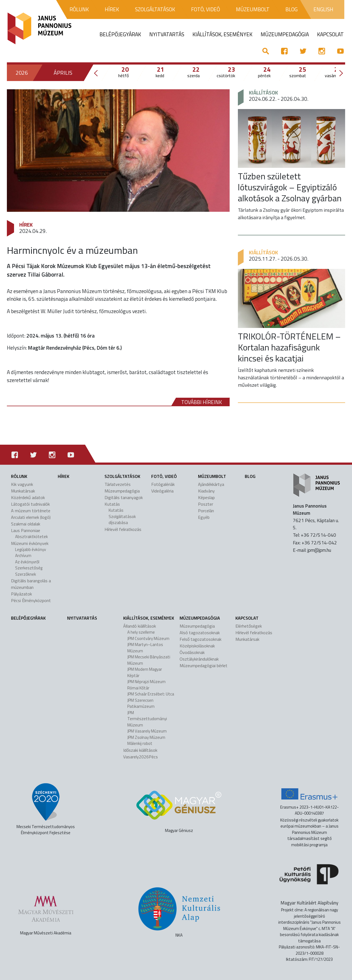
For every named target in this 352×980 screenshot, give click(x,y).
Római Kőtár (138, 688)
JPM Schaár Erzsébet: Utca (151, 694)
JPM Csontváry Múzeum (148, 638)
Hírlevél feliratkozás (123, 529)
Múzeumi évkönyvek (30, 543)
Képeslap (206, 497)
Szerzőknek (26, 574)
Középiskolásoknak (197, 646)
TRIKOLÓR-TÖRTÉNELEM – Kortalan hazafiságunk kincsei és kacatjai (289, 347)
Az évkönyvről (27, 562)
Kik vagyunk (22, 484)
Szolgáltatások (122, 476)
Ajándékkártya (211, 484)
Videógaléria (162, 491)
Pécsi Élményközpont (31, 600)
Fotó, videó (164, 476)
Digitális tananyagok (124, 497)
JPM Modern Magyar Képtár (145, 672)
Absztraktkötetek (31, 537)
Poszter (206, 504)
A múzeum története (31, 511)
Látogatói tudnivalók (30, 504)
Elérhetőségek (249, 626)
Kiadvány (206, 491)
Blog (250, 476)
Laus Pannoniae (26, 530)
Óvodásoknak (192, 652)
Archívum (23, 556)
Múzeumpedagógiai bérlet (204, 666)
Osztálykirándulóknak (199, 659)
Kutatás (112, 504)
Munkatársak (23, 491)
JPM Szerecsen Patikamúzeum (141, 703)
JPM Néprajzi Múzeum (146, 682)
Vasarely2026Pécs (141, 757)
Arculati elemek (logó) (31, 517)
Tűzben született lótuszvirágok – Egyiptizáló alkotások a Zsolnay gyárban (290, 187)
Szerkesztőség (29, 568)
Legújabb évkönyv (31, 549)
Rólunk (19, 476)
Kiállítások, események (149, 618)
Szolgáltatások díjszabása (122, 520)
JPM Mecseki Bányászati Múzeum (149, 660)
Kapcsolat (247, 618)
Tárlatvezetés (118, 484)
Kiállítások (263, 92)
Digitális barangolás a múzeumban (31, 584)
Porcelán (206, 511)
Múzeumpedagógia (122, 491)
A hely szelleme (141, 632)
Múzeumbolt (212, 476)
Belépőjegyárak (28, 618)
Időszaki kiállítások (140, 750)
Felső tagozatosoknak (200, 639)
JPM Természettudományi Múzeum (147, 719)
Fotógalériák (163, 484)
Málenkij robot (140, 743)
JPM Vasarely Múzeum (147, 731)
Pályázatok (21, 594)
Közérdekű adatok (28, 497)
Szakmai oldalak (26, 524)
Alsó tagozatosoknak (200, 633)
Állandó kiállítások (140, 626)
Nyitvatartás (82, 618)
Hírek (26, 225)
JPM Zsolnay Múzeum (146, 737)
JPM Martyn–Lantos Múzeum (145, 648)
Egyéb (204, 517)
